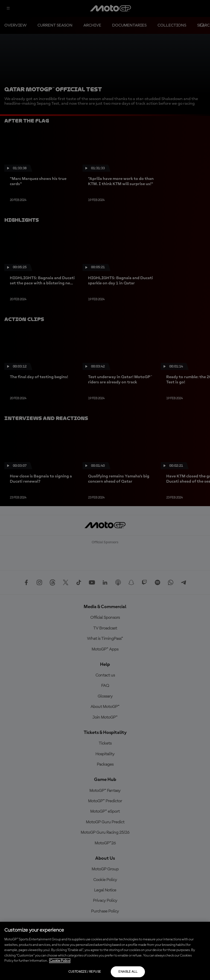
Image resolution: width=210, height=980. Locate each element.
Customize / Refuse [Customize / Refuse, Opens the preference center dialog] (85, 972)
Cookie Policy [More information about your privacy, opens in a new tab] (60, 961)
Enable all (128, 972)
